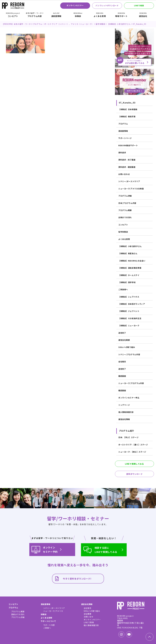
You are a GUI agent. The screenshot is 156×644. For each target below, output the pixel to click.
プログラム (123, 124)
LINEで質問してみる (134, 464)
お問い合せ (89, 617)
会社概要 (88, 614)
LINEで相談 (139, 5)
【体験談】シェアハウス (129, 297)
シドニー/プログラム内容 (129, 354)
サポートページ (125, 138)
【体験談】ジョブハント (129, 311)
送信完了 (122, 333)
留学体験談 (123, 232)
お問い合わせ (124, 174)
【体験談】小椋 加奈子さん (130, 246)
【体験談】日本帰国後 (128, 109)
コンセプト (13, 15)
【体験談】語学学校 (127, 282)
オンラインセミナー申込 (129, 398)
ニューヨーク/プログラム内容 (131, 383)
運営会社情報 (124, 419)
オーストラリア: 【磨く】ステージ (133, 445)
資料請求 (122, 153)
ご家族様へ (123, 289)
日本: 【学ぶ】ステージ (128, 437)
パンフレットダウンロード (107, 5)
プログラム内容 (35, 15)
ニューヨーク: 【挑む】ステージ (132, 452)
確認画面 (122, 376)
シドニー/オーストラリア (129, 181)
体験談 (78, 15)
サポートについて (48, 621)
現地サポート (121, 15)
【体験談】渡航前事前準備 (130, 268)
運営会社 (143, 15)
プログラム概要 (125, 210)
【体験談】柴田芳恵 (127, 116)
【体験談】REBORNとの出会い (132, 261)
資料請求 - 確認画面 (127, 167)
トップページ (124, 405)
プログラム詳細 (125, 196)
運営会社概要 (124, 340)
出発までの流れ (125, 217)
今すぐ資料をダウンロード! (73, 579)
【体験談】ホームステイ (129, 275)
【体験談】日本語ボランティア (132, 304)
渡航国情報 (56, 15)
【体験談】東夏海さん (128, 253)
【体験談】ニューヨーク (129, 326)
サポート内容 (49, 625)
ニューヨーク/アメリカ (53, 611)
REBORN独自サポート (128, 145)
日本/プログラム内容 (127, 203)
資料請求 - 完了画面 (127, 160)
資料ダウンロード (134, 474)
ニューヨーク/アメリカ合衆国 (131, 189)
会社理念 (122, 362)
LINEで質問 (89, 622)
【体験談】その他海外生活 (130, 318)
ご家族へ (47, 628)
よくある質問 (100, 15)
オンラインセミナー (75, 5)
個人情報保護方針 (126, 412)
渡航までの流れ (18, 614)
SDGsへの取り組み (127, 347)
